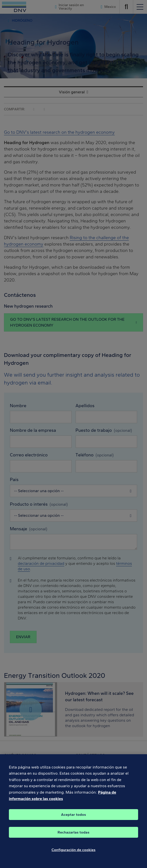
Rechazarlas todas (73, 836)
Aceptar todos (73, 819)
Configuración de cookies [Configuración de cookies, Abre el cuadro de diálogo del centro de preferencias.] (73, 854)
